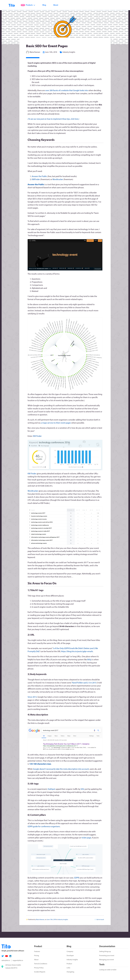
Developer (70, 956)
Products (28, 5)
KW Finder (37, 436)
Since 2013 (32, 697)
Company (70, 952)
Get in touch (100, 920)
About (56, 5)
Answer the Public (40, 176)
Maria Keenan (35, 52)
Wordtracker (58, 180)
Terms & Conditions (41, 964)
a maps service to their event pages (56, 423)
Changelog (70, 972)
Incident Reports (40, 972)
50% (82, 789)
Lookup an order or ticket (108, 970)
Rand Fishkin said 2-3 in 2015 (84, 683)
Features (37, 952)
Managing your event (107, 960)
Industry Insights (69, 52)
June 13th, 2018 (51, 52)
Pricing (37, 956)
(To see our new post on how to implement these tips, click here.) (53, 119)
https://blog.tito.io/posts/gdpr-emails (77, 652)
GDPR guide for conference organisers (44, 827)
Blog (44, 5)
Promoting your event (107, 956)
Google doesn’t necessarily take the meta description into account (61, 769)
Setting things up (105, 952)
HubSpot (52, 789)
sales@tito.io (6, 961)
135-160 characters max (40, 764)
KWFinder (36, 180)
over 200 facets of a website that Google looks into (67, 91)
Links (68, 968)
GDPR (76, 878)
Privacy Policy (39, 968)
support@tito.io (18, 961)
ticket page (86, 838)
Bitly (89, 660)
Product (69, 964)
